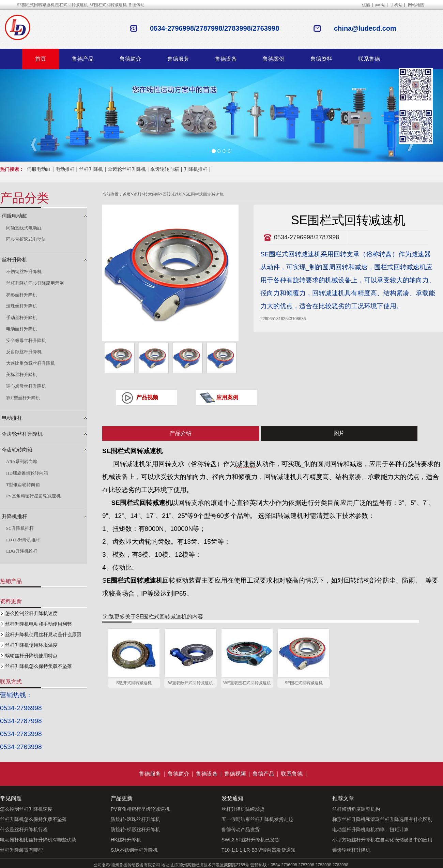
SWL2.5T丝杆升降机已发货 (250, 840)
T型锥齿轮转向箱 (23, 485)
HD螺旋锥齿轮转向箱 (27, 473)
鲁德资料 (321, 59)
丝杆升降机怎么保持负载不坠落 (39, 666)
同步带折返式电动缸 (26, 239)
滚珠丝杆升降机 (22, 306)
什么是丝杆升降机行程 (24, 829)
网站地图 (416, 5)
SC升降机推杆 (20, 528)
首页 (41, 59)
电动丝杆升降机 (22, 329)
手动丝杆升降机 (22, 318)
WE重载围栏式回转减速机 (247, 683)
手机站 (396, 5)
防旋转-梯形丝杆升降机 (135, 829)
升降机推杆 (196, 169)
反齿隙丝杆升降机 (24, 352)
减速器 (246, 464)
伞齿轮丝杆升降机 (127, 169)
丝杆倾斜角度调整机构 (356, 809)
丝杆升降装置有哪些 (21, 850)
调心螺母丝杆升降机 (26, 386)
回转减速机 (173, 194)
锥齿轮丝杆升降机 (351, 850)
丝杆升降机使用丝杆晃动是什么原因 (43, 634)
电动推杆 (65, 169)
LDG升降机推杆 (22, 551)
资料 (137, 194)
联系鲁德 (369, 59)
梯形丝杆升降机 (22, 295)
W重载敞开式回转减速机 (190, 683)
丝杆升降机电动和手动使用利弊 (39, 624)
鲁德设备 (226, 59)
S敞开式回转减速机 (134, 683)
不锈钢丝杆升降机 (24, 272)
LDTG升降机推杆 (23, 540)
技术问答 (152, 194)
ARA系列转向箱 (22, 461)
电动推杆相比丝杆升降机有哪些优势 (38, 840)
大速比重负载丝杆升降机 (30, 363)
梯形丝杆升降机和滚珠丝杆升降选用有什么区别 (382, 819)
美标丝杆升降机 (22, 375)
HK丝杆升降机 (126, 840)
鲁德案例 (274, 59)
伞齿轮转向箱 (165, 169)
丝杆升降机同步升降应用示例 (35, 283)
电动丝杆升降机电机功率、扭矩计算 (370, 829)
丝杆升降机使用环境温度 (31, 645)
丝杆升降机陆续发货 (243, 809)
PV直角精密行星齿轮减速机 (33, 496)
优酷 (366, 5)
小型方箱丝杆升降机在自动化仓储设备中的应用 (382, 840)
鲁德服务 (178, 59)
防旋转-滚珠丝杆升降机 (135, 819)
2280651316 (272, 319)
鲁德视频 (235, 774)
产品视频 (147, 397)
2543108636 (295, 319)
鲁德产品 (83, 59)
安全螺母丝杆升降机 (26, 340)
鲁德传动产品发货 (241, 829)
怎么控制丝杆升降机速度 (31, 613)
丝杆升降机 (91, 169)
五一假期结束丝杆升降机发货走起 (257, 819)
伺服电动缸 (39, 169)
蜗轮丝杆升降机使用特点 (31, 656)
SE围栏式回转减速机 (204, 194)
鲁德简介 (131, 59)
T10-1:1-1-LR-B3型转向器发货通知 (258, 850)
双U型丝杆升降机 (23, 398)
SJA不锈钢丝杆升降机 (134, 850)
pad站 (380, 5)
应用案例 (227, 397)
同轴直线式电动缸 (24, 228)
